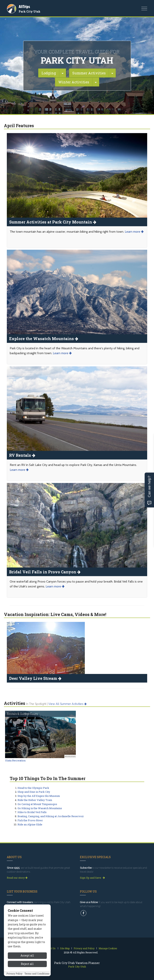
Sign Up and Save (92, 878)
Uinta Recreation (15, 760)
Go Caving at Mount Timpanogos (37, 804)
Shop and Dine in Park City (34, 792)
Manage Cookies (108, 948)
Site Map (65, 948)
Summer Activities (89, 73)
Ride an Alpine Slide (30, 824)
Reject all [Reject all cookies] (27, 964)
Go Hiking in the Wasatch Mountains (40, 808)
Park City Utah (30, 11)
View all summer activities (67, 704)
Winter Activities (74, 82)
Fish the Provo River (30, 820)
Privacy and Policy (84, 948)
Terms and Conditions (37, 974)
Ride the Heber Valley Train (35, 800)
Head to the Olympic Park (33, 788)
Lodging (49, 73)
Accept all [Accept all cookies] (27, 955)
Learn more (134, 232)
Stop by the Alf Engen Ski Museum (39, 796)
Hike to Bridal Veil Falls (32, 812)
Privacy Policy (14, 974)
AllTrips (24, 7)
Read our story (17, 878)
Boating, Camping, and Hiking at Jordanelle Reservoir (51, 816)
